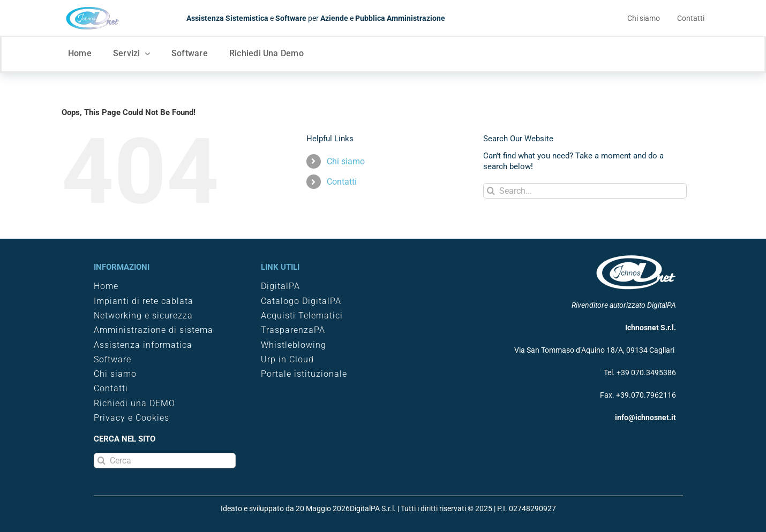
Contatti (342, 182)
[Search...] (585, 191)
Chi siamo (346, 161)
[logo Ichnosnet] (93, 10)
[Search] (491, 191)
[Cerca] (164, 461)
